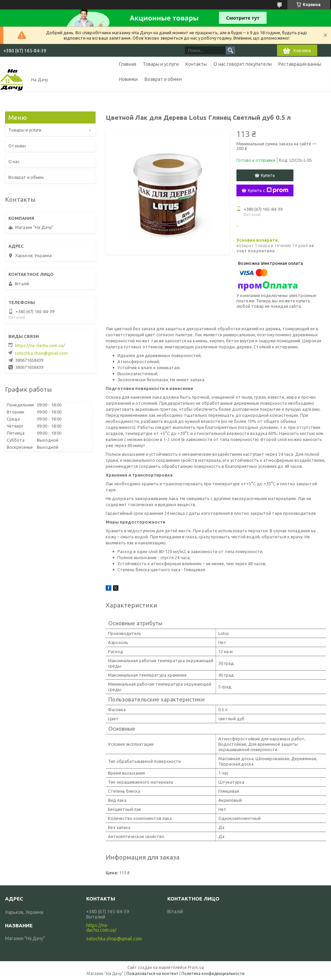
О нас (14, 161)
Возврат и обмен (163, 79)
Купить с (268, 190)
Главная (128, 64)
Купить (268, 175)
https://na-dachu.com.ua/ (40, 345)
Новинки (128, 79)
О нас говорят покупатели (243, 64)
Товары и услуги (161, 64)
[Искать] (230, 50)
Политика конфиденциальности (213, 973)
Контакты (196, 64)
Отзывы (17, 146)
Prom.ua (196, 967)
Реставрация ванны (300, 64)
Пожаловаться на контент (152, 973)
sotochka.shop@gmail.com (41, 353)
